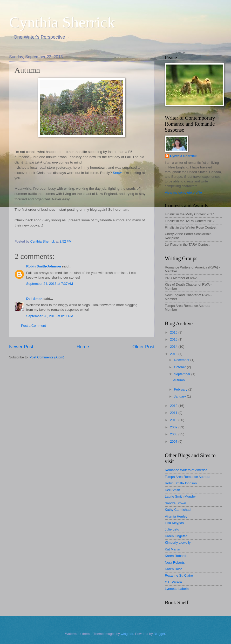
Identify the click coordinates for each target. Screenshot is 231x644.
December (182, 360)
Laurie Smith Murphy (180, 496)
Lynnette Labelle (177, 589)
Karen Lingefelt (176, 536)
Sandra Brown (175, 503)
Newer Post (21, 347)
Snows (118, 173)
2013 (174, 354)
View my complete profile (183, 192)
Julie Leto (172, 529)
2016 (174, 332)
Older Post (143, 347)
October (180, 367)
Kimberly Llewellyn (179, 543)
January (180, 396)
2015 (174, 339)
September (183, 374)
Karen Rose (174, 569)
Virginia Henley (176, 516)
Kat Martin (172, 549)
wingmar (127, 634)
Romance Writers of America (186, 470)
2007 (174, 441)
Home (83, 347)
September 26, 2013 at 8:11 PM (50, 316)
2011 (174, 413)
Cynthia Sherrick (62, 22)
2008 (174, 434)
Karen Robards (176, 556)
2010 (174, 420)
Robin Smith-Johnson (44, 266)
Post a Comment (33, 326)
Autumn (179, 380)
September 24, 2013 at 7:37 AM (50, 284)
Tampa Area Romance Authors (188, 477)
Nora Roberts (175, 562)
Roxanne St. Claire (179, 575)
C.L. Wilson (173, 582)
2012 (174, 406)
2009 (174, 427)
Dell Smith (34, 299)
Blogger (159, 634)
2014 (174, 347)
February (181, 389)
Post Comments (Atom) (47, 357)
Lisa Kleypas (174, 523)
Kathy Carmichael (178, 510)
